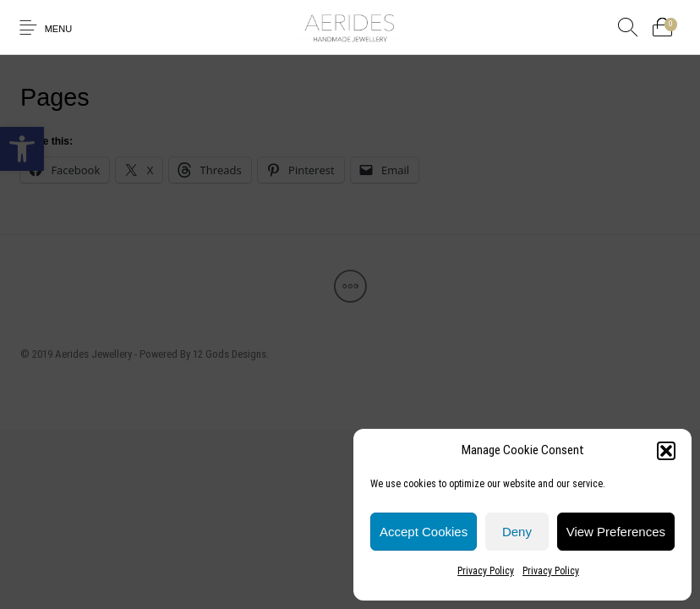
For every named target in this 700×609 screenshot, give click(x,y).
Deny (517, 532)
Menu (59, 29)
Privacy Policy (486, 571)
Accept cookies (424, 532)
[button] (666, 451)
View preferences (616, 532)
